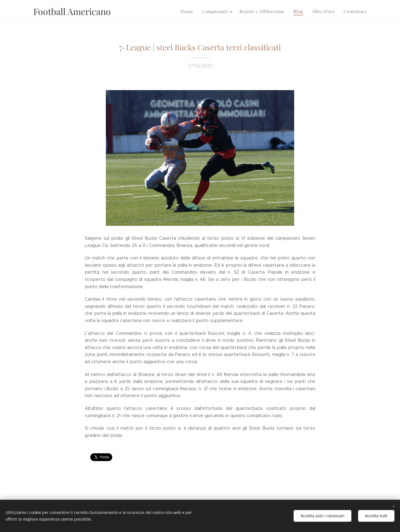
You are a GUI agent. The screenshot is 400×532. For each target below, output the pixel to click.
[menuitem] (194, 11)
